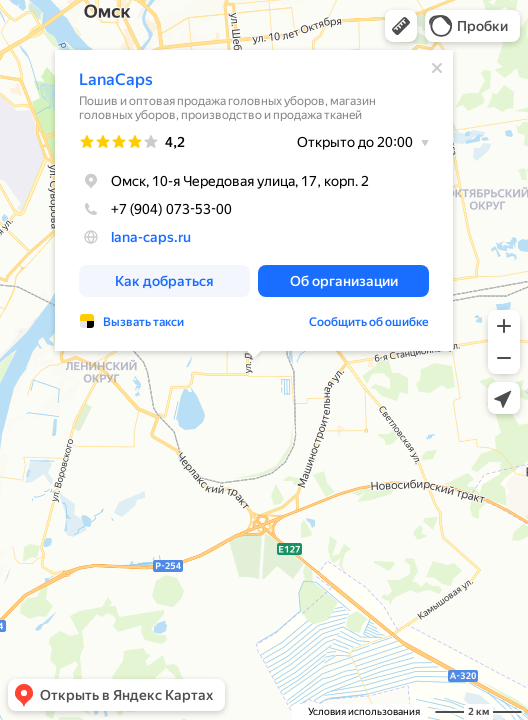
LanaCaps (116, 79)
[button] (401, 26)
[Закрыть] (437, 68)
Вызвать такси (143, 322)
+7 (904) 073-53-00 (155, 209)
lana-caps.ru (151, 237)
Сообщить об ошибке (369, 322)
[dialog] (254, 200)
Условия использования (364, 711)
